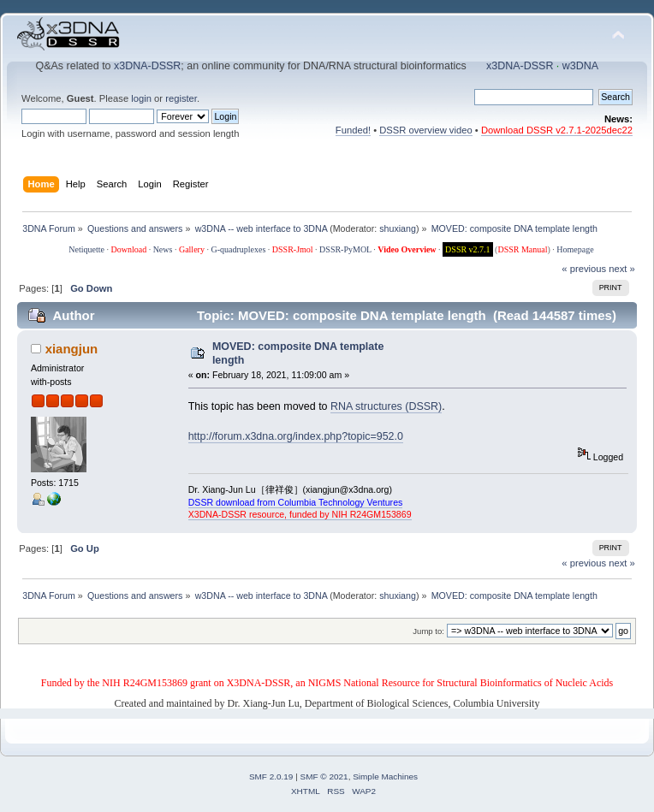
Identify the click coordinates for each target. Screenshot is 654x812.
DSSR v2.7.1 (468, 249)
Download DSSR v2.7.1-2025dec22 (557, 130)
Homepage (575, 249)
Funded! (353, 130)
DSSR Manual (522, 249)
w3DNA (580, 66)
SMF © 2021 (324, 776)
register (181, 98)
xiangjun (72, 349)
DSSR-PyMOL (345, 249)
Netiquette (86, 249)
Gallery (192, 249)
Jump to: (428, 631)
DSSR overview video (426, 130)
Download (128, 249)
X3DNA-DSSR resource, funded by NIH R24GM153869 (300, 514)
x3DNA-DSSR (147, 66)
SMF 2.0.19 (271, 776)
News (163, 249)
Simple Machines (385, 776)
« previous (584, 269)
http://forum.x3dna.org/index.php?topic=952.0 (296, 436)
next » (622, 269)
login (141, 98)
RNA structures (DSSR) (386, 406)
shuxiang (398, 228)
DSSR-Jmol (293, 249)
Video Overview (407, 249)
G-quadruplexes (238, 249)
